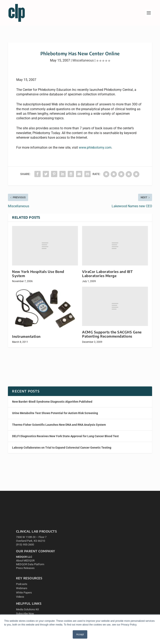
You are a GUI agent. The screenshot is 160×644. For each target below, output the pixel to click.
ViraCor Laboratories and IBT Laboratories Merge (107, 274)
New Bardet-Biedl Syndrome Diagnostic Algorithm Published (52, 402)
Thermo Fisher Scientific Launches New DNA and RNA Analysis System (59, 425)
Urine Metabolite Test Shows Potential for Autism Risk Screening (55, 413)
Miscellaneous (83, 60)
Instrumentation (26, 336)
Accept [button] (80, 634)
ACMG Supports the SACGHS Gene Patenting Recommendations (112, 334)
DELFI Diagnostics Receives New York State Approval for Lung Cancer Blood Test (65, 436)
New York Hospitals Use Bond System (38, 274)
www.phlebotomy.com (95, 147)
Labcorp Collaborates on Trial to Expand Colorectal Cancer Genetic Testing (62, 448)
